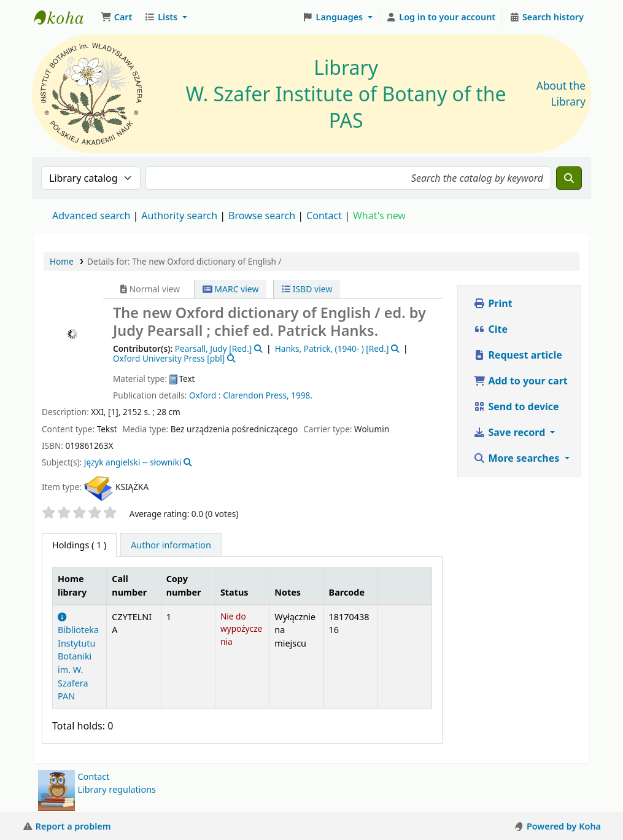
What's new (379, 216)
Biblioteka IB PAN (65, 17)
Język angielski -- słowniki (133, 462)
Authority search (179, 216)
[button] (116, 17)
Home (62, 261)
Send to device (516, 406)
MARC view (231, 289)
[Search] (569, 178)
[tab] (171, 545)
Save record (510, 432)
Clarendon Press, (256, 395)
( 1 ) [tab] (79, 545)
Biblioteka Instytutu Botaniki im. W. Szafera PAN (78, 658)
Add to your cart (520, 381)
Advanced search (91, 216)
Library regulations (117, 789)
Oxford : (205, 395)
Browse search (262, 216)
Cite (490, 329)
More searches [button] (517, 458)
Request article (517, 355)
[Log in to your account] (441, 17)
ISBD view (307, 289)
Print (493, 303)
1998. (302, 395)
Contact (93, 776)
